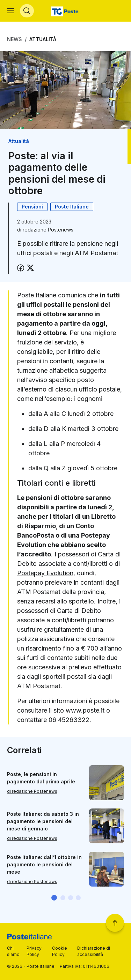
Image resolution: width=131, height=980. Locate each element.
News (14, 39)
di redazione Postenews (32, 791)
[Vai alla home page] (65, 11)
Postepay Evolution (45, 573)
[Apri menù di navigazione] (11, 11)
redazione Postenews (48, 230)
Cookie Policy (60, 951)
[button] (54, 898)
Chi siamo (13, 951)
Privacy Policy (34, 951)
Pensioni (32, 207)
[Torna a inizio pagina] (115, 923)
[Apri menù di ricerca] (27, 11)
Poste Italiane (72, 207)
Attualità (43, 39)
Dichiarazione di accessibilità (94, 951)
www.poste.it (85, 710)
